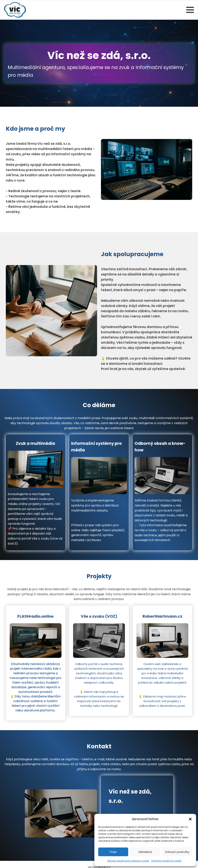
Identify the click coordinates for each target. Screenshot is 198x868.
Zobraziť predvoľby (177, 852)
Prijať (113, 852)
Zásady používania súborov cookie (128, 861)
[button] (190, 819)
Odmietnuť (145, 852)
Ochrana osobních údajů (166, 861)
